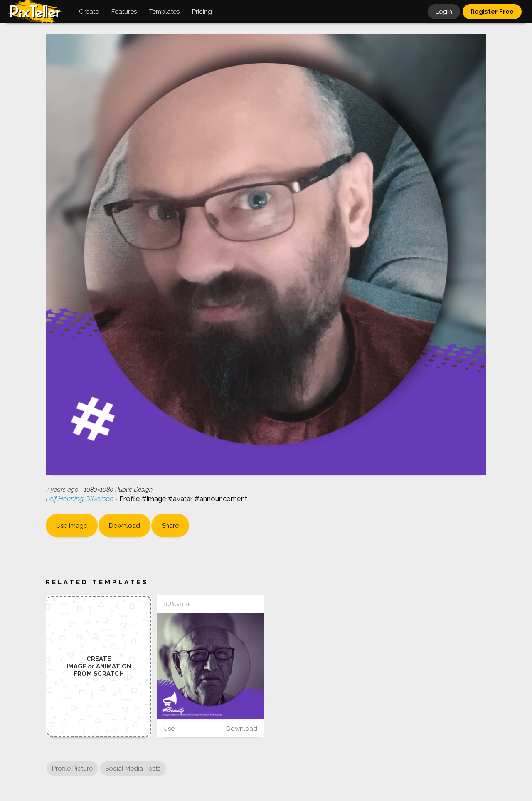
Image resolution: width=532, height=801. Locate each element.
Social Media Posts (133, 769)
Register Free (492, 12)
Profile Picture (72, 769)
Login (444, 12)
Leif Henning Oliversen (80, 499)
